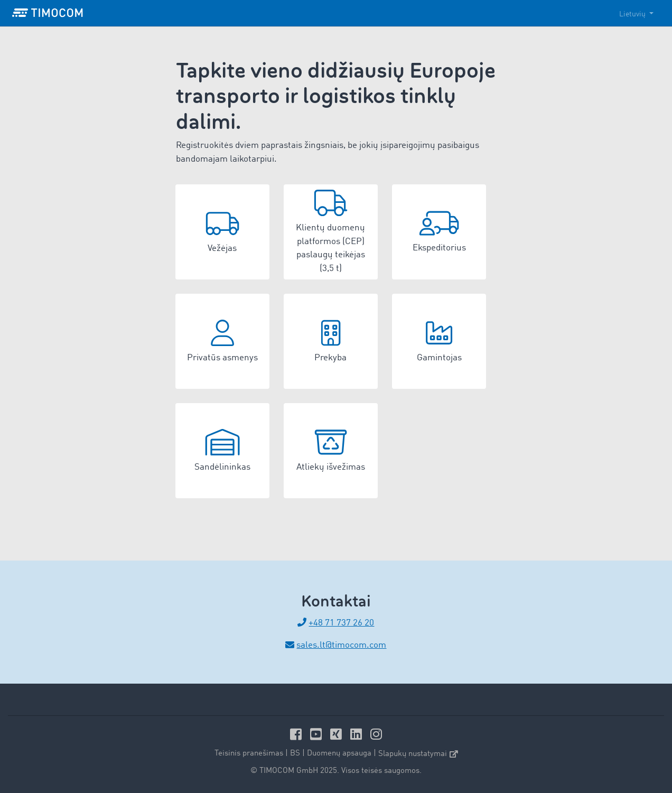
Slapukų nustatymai (418, 754)
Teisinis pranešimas (249, 754)
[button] (222, 232)
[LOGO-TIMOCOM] (48, 13)
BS (295, 754)
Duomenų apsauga (339, 754)
